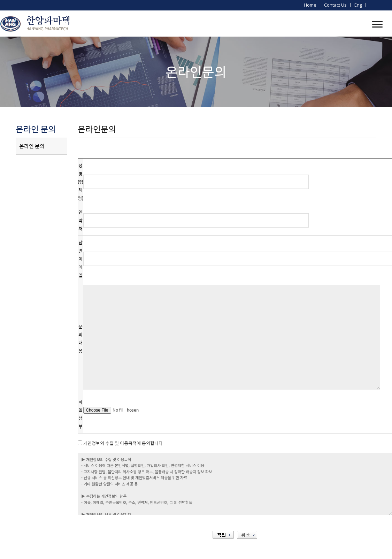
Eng (358, 5)
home (310, 5)
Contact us (335, 5)
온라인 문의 (32, 146)
